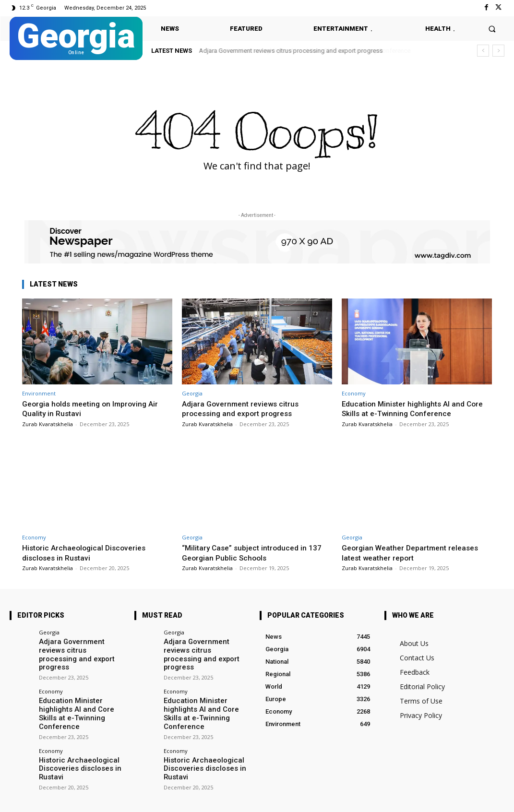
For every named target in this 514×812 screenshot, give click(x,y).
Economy (354, 393)
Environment (39, 393)
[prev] (483, 51)
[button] (492, 29)
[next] (498, 51)
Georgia (192, 393)
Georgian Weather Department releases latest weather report (415, 552)
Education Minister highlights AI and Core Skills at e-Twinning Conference (417, 408)
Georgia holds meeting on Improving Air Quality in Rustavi (95, 408)
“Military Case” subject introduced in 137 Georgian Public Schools (257, 552)
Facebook (75, 798)
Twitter (125, 798)
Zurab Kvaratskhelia (48, 424)
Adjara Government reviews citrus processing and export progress (291, 51)
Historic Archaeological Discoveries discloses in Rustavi (87, 552)
